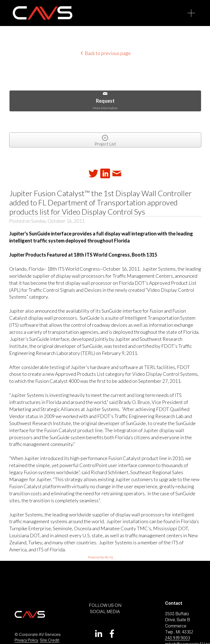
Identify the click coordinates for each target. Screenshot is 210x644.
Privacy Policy (26, 640)
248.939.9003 (177, 638)
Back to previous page (105, 53)
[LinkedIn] (98, 634)
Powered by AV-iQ (101, 557)
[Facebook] (112, 634)
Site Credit (50, 640)
